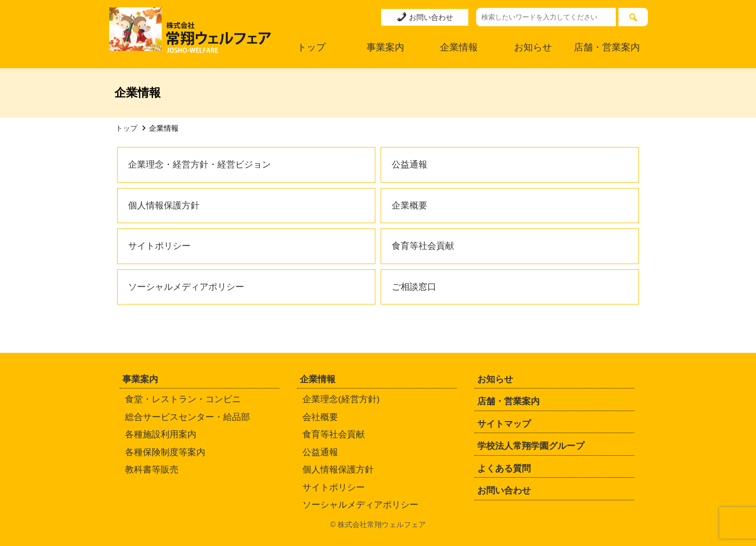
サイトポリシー (159, 246)
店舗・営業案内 (607, 47)
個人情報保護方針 (164, 206)
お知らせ (533, 47)
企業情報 (459, 47)
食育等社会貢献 (423, 246)
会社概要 (320, 417)
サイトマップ (504, 424)
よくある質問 (504, 469)
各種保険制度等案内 (165, 452)
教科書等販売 (152, 470)
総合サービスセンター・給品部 (187, 417)
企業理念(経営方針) (341, 399)
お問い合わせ (425, 17)
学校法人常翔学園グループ (531, 446)
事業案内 (385, 47)
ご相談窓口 (414, 287)
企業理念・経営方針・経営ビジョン (199, 165)
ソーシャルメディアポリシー (186, 287)
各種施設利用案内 (161, 434)
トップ (311, 47)
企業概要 (409, 206)
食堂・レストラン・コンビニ (183, 399)
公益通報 (409, 165)
